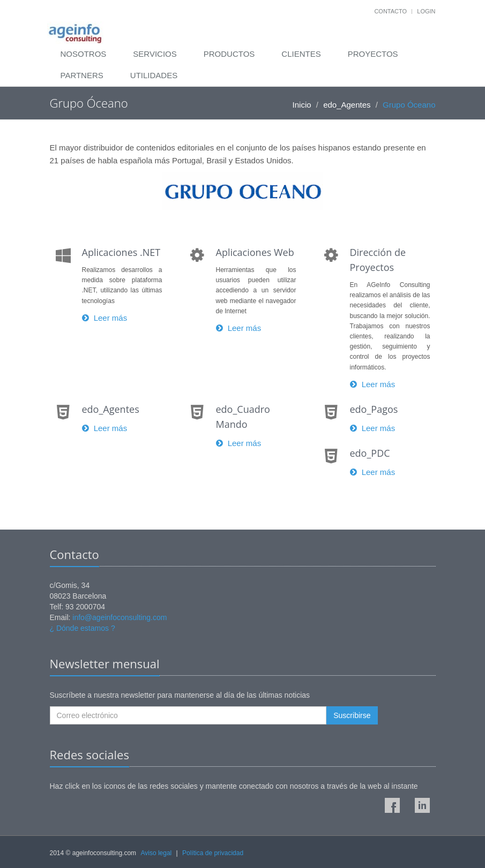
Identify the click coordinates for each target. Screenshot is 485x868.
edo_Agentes (347, 105)
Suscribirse (352, 715)
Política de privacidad (213, 853)
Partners (82, 75)
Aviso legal (156, 853)
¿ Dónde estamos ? (83, 628)
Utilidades (154, 75)
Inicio (302, 105)
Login (426, 11)
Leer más (105, 318)
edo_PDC (370, 453)
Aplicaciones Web (255, 252)
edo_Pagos (374, 409)
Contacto (390, 11)
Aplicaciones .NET (121, 252)
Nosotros (84, 54)
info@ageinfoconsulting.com (120, 617)
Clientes (301, 54)
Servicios (155, 54)
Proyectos (373, 54)
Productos (229, 54)
